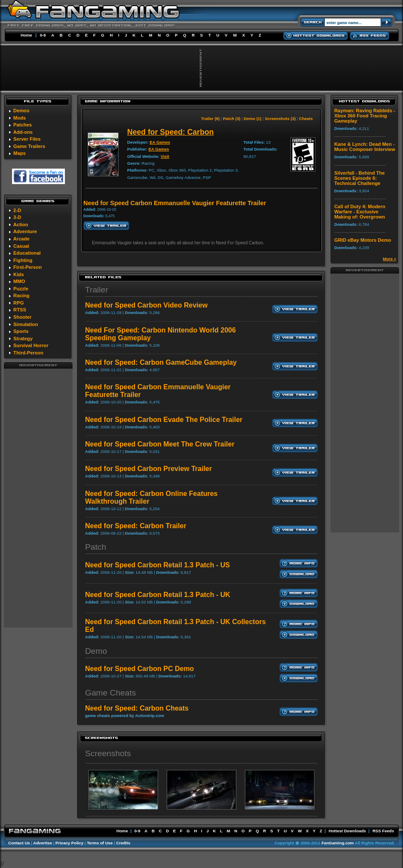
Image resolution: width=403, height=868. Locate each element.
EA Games (160, 142)
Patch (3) (232, 119)
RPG (18, 303)
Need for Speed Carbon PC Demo (139, 669)
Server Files (27, 139)
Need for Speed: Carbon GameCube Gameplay (161, 362)
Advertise (43, 843)
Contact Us (19, 843)
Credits (123, 843)
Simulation (26, 324)
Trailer (97, 290)
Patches (23, 125)
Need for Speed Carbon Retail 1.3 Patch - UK (158, 595)
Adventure (25, 231)
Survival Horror (31, 345)
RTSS (20, 310)
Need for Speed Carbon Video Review (146, 305)
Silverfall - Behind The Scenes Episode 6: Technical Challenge (360, 178)
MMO (19, 281)
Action (21, 225)
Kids (18, 274)
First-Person (27, 267)
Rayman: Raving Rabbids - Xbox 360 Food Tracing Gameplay (365, 116)
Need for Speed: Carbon (170, 132)
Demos (21, 111)
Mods (20, 118)
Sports (21, 331)
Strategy (23, 339)
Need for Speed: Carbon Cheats (137, 708)
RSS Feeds (383, 831)
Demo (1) (252, 119)
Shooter (22, 317)
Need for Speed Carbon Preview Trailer (148, 469)
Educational (27, 253)
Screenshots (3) (280, 119)
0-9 (43, 35)
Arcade (21, 239)
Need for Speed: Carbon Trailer (136, 526)
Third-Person (28, 353)
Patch (96, 547)
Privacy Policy (69, 843)
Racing (21, 295)
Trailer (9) (210, 119)
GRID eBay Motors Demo (363, 240)
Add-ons (23, 132)
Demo (96, 651)
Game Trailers (29, 146)
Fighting (23, 260)
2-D (17, 210)
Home (26, 35)
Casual (21, 246)
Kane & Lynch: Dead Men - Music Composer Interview (365, 147)
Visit (165, 156)
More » (389, 259)
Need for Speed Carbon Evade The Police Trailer (164, 420)
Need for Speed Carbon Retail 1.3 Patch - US (157, 565)
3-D (17, 217)
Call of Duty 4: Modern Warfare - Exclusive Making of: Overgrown (360, 212)
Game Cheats (110, 693)
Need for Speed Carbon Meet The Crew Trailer (160, 444)
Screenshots (108, 753)
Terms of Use (100, 843)
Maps (20, 153)
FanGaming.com (337, 843)
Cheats (306, 119)
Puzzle (21, 289)
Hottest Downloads (347, 831)
